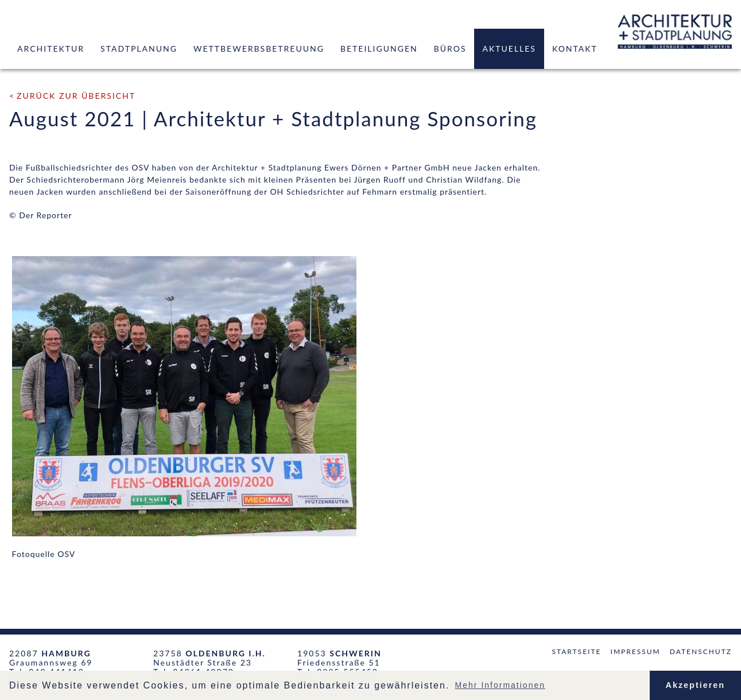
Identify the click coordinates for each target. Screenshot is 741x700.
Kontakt (575, 49)
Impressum (636, 651)
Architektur (51, 49)
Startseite (576, 651)
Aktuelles (509, 49)
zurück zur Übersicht (76, 96)
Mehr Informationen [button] (500, 685)
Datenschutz (701, 651)
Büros (450, 49)
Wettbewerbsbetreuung (259, 49)
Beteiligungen (379, 49)
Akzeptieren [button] (696, 685)
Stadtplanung (139, 49)
